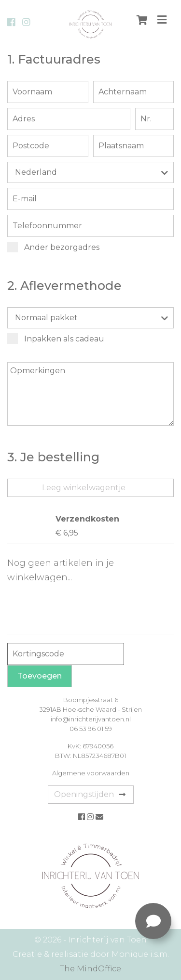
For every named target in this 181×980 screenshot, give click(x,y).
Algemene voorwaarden (91, 773)
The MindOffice (90, 969)
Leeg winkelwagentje (84, 488)
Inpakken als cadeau (56, 339)
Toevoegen (40, 676)
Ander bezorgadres (54, 247)
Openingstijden (90, 794)
